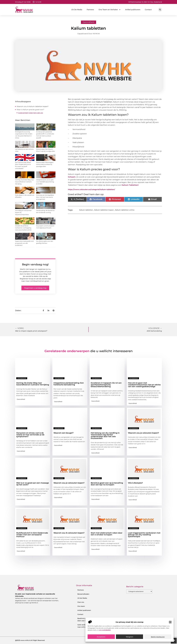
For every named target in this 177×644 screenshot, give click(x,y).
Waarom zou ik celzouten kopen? (69, 533)
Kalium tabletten (86, 210)
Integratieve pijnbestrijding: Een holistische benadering (69, 384)
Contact (148, 10)
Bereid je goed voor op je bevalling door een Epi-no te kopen (107, 484)
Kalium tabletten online (125, 210)
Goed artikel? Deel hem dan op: (31, 113)
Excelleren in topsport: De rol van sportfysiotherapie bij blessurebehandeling (106, 385)
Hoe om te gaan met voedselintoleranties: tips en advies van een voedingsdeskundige (144, 385)
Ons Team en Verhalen (110, 10)
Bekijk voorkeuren (158, 637)
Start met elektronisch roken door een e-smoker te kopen (107, 534)
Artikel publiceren (133, 10)
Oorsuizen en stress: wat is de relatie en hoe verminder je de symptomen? (30, 435)
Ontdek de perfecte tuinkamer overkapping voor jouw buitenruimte (23, 228)
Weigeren (130, 637)
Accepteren (101, 637)
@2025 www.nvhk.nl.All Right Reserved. (30, 640)
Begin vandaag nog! (35, 264)
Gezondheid (88, 22)
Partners (90, 10)
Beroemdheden (83, 594)
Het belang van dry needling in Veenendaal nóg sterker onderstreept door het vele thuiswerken (105, 436)
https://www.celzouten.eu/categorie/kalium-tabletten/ (91, 189)
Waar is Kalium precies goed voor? (30, 110)
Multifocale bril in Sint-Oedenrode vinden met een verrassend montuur (32, 535)
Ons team (81, 606)
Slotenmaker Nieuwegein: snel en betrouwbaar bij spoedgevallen (45, 164)
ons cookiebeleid (105, 630)
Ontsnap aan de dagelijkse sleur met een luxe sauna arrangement (45, 197)
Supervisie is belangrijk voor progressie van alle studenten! (24, 243)
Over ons (81, 602)
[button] (170, 622)
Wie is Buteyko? (135, 483)
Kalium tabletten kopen (104, 210)
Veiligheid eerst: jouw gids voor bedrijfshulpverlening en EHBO (45, 182)
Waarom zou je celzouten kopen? (143, 433)
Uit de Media (82, 598)
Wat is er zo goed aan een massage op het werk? (33, 484)
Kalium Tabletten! (130, 185)
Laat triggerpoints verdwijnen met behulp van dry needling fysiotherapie (144, 535)
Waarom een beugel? (63, 433)
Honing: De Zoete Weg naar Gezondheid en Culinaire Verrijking (24, 182)
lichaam (72, 177)
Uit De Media (77, 10)
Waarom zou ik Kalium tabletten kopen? (33, 106)
